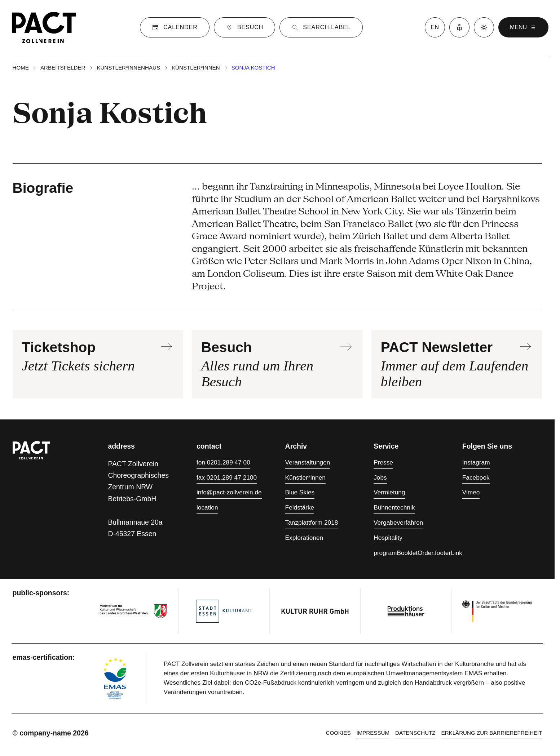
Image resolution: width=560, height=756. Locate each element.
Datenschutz (415, 733)
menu (523, 27)
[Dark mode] (484, 27)
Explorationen (304, 538)
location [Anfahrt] (207, 507)
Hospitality (388, 538)
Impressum (373, 733)
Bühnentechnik (394, 507)
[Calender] (175, 27)
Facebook (476, 477)
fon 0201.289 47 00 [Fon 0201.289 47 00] (223, 462)
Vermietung (389, 492)
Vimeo (471, 492)
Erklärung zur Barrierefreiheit (492, 733)
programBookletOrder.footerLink (418, 553)
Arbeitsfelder (63, 68)
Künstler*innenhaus (128, 68)
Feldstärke (300, 507)
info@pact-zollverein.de (229, 492)
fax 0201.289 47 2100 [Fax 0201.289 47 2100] (227, 477)
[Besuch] (244, 27)
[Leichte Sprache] (459, 27)
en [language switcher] (435, 27)
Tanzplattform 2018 (312, 522)
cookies (338, 733)
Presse (383, 462)
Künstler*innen (196, 68)
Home (21, 68)
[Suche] (321, 27)
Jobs (380, 477)
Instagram (476, 462)
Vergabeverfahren (398, 522)
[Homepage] (44, 27)
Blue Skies (300, 492)
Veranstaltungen (308, 462)
